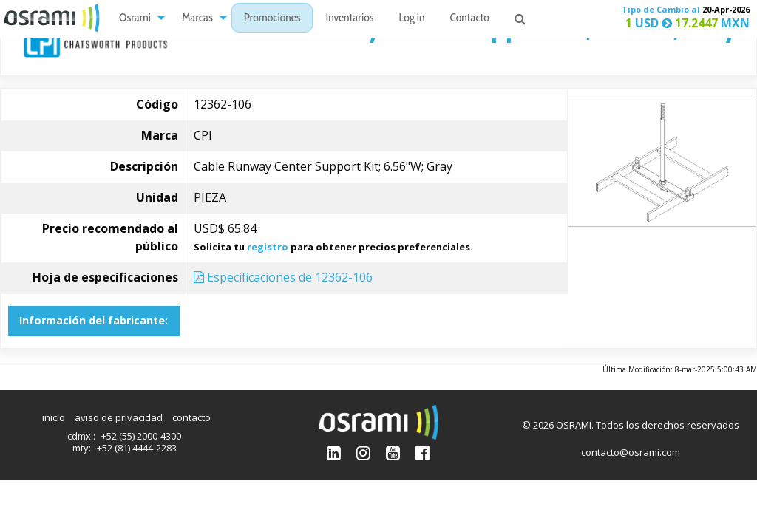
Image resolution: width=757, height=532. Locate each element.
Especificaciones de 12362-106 (283, 277)
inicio (54, 417)
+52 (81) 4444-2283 (137, 448)
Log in (412, 19)
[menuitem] (138, 18)
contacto (191, 417)
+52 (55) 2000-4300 (141, 436)
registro (268, 247)
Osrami (135, 19)
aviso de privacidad (119, 417)
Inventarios (349, 19)
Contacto (470, 19)
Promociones (272, 19)
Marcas (197, 19)
